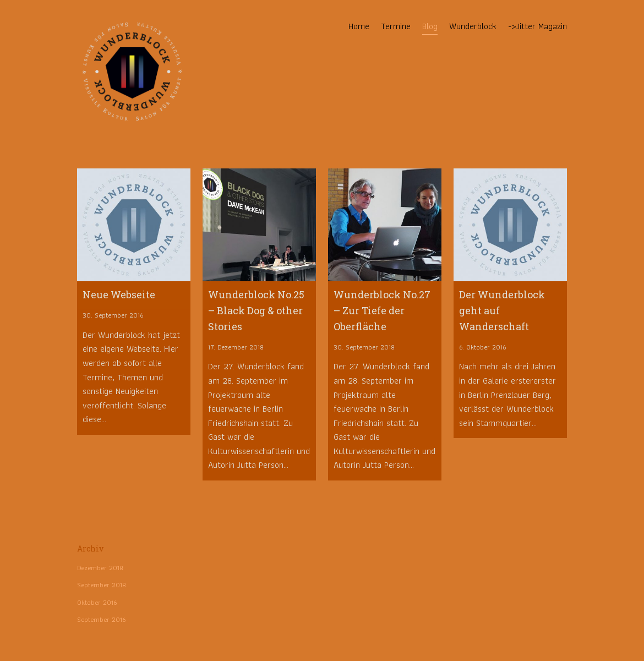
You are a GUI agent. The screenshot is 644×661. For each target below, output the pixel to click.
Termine (396, 26)
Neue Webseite (119, 294)
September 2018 (102, 585)
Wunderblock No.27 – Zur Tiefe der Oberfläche (382, 310)
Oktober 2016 (97, 602)
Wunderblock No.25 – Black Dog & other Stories (256, 310)
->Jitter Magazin (537, 26)
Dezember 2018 (100, 568)
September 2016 (101, 619)
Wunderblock (473, 26)
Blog (430, 26)
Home (359, 26)
